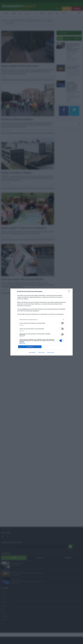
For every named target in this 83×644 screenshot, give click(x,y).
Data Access (41, 352)
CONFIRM (30, 347)
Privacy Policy (51, 352)
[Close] (70, 292)
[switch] (62, 323)
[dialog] (41, 322)
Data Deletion (32, 352)
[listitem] (41, 320)
